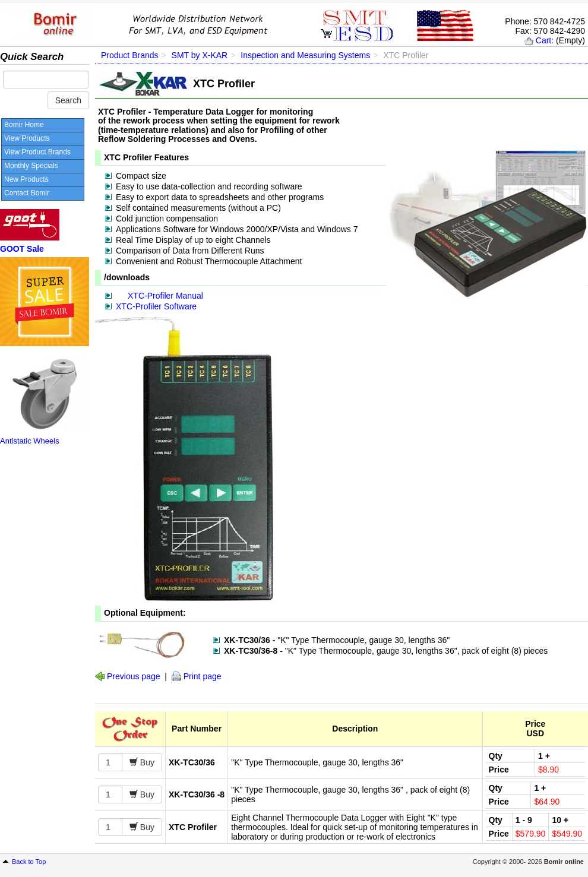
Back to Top (29, 862)
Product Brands (130, 55)
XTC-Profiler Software (156, 306)
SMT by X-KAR (200, 55)
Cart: (545, 40)
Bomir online (564, 862)
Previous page (134, 676)
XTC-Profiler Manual (165, 296)
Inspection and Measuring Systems (305, 55)
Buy (146, 762)
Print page (203, 676)
